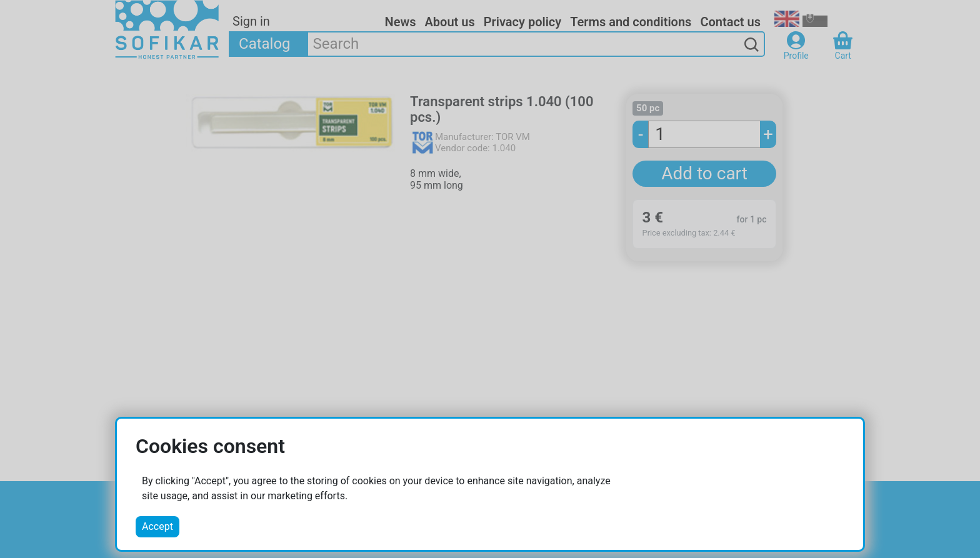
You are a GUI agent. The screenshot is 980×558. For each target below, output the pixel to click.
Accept (157, 526)
